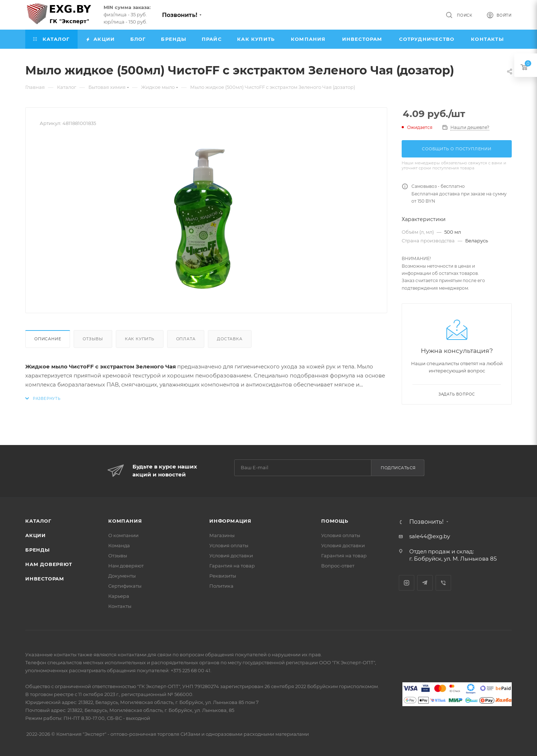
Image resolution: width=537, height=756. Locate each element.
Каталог (38, 521)
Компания (125, 521)
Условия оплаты (229, 545)
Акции (36, 535)
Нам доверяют (49, 564)
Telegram (425, 583)
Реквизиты (223, 576)
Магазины (222, 535)
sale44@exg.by (430, 536)
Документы (122, 576)
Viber (443, 583)
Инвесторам (45, 579)
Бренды (38, 550)
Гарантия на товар (232, 566)
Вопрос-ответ (338, 566)
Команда (119, 545)
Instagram (407, 583)
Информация (230, 521)
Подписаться (398, 468)
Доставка (230, 339)
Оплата (186, 339)
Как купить (140, 339)
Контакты (120, 606)
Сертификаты (125, 586)
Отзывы (93, 339)
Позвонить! (180, 15)
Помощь (335, 521)
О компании (123, 535)
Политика (221, 586)
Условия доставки (231, 556)
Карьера (119, 596)
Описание (48, 339)
